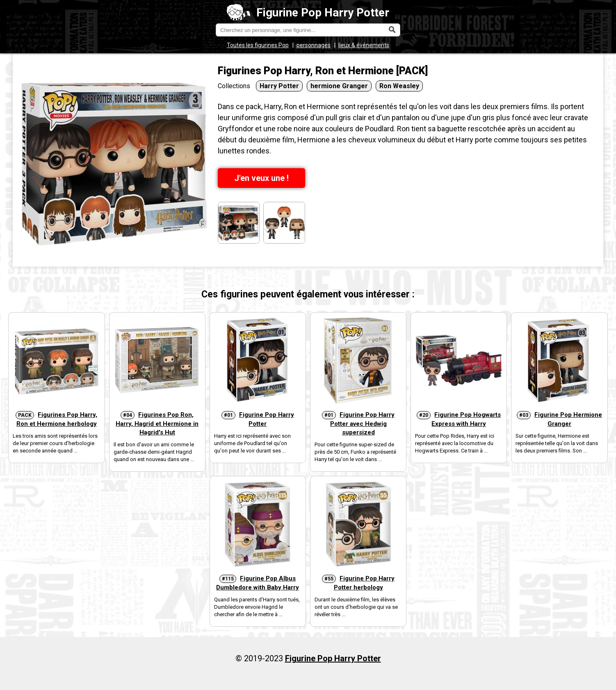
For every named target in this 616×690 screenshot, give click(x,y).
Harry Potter (279, 86)
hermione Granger (339, 86)
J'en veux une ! (261, 178)
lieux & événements (364, 45)
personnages (314, 45)
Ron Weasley (399, 86)
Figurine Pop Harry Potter (308, 13)
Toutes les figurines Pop (258, 45)
